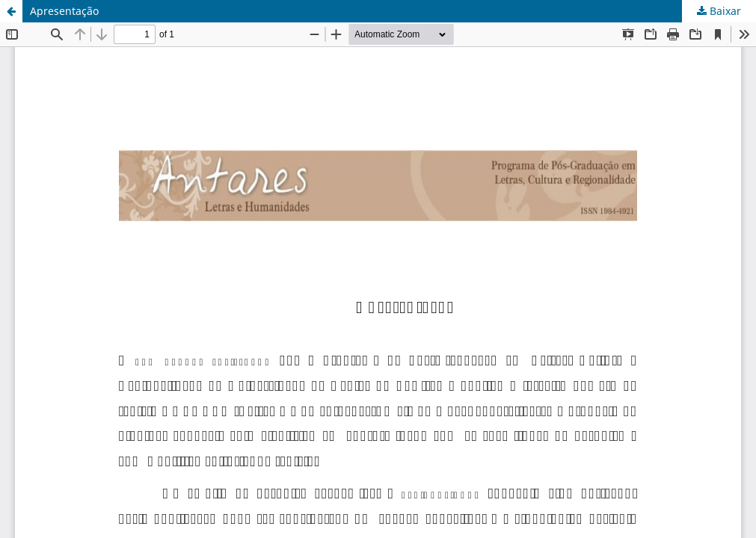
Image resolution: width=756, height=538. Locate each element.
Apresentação (64, 11)
